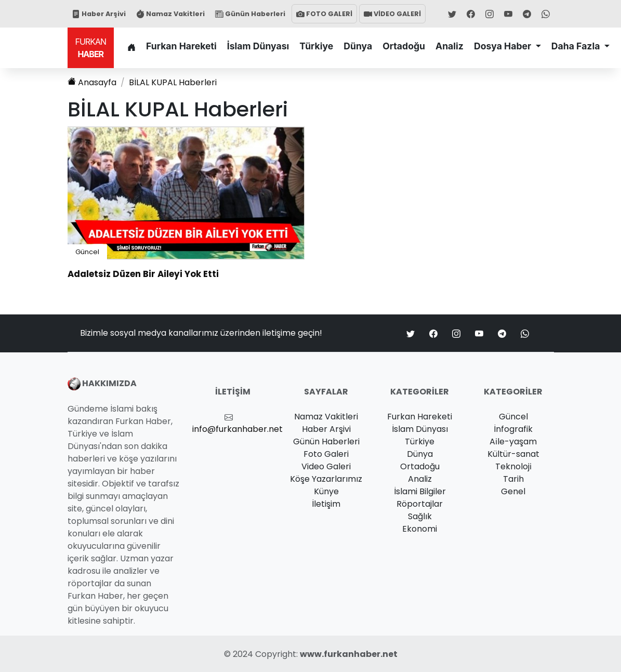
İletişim (326, 504)
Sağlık (420, 516)
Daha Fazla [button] (577, 46)
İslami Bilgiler (420, 491)
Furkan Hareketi (181, 46)
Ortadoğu (404, 46)
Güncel (87, 252)
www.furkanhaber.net (349, 654)
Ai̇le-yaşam (513, 442)
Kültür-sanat (513, 454)
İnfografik (513, 429)
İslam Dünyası (258, 46)
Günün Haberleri (250, 14)
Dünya (358, 46)
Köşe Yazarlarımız (326, 479)
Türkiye (316, 46)
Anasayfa (92, 82)
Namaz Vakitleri (170, 14)
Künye (326, 491)
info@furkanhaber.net (237, 429)
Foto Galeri (326, 454)
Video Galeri (326, 466)
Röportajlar (420, 504)
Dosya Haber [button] (504, 46)
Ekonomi (420, 529)
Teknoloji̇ (513, 466)
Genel (513, 491)
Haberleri (173, 82)
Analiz (450, 46)
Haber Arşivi (99, 14)
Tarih (513, 479)
